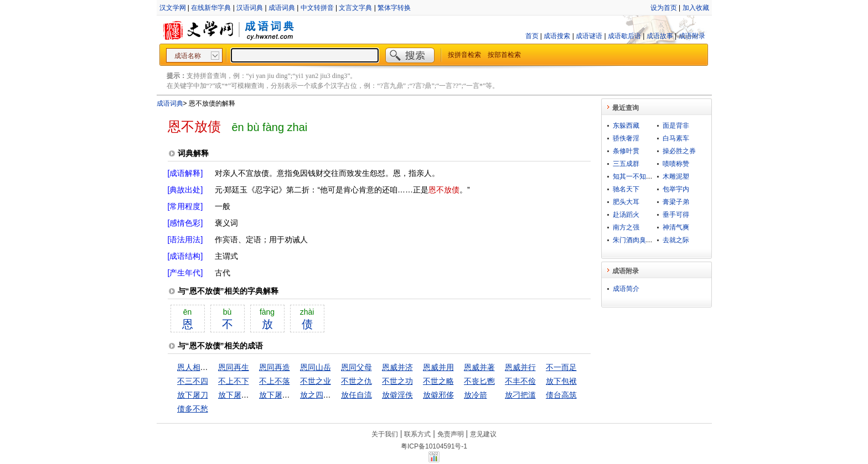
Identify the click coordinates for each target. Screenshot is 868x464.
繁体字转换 (394, 8)
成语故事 (660, 36)
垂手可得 (676, 215)
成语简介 (626, 289)
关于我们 (385, 434)
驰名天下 (626, 189)
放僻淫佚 (397, 395)
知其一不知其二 (636, 176)
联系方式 (417, 434)
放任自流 (356, 395)
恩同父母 (356, 367)
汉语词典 (250, 8)
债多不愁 (193, 409)
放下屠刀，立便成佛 (253, 395)
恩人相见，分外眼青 (212, 367)
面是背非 (676, 126)
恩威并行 (520, 367)
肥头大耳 (626, 202)
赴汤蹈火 (626, 215)
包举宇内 (676, 189)
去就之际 (676, 240)
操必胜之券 (679, 151)
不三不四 (193, 381)
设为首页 (664, 8)
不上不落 (275, 381)
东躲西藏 (626, 126)
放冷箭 (476, 395)
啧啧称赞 (676, 164)
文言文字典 (355, 8)
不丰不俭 (520, 381)
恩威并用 (438, 367)
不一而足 (561, 367)
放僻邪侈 (438, 395)
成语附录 (692, 36)
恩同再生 (234, 367)
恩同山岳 (316, 367)
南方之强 (626, 227)
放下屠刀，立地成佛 (294, 395)
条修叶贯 (626, 151)
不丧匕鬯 (479, 381)
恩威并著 (479, 367)
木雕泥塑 (676, 176)
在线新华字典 (211, 8)
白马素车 (676, 138)
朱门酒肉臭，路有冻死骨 (649, 240)
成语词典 (282, 8)
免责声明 (451, 434)
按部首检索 (504, 55)
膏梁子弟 (676, 202)
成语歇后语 (624, 36)
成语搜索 (557, 36)
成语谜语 (589, 36)
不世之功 (397, 381)
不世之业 (316, 381)
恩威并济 (397, 367)
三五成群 (626, 164)
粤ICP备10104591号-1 (434, 446)
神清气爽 (676, 227)
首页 (532, 36)
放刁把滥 (520, 395)
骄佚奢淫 (626, 138)
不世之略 (438, 381)
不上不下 (234, 381)
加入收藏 (696, 8)
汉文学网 (173, 8)
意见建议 (483, 434)
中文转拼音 (317, 8)
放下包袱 (561, 381)
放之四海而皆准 (327, 395)
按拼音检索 (464, 55)
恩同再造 (275, 367)
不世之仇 (356, 381)
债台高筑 (561, 395)
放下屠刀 (193, 395)
